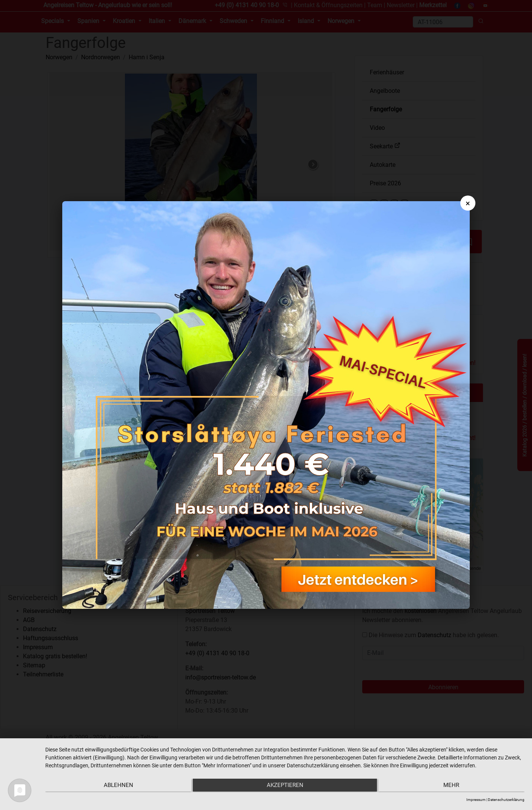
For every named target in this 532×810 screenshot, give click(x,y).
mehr (453, 786)
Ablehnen (117, 786)
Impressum (476, 800)
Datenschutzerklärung (506, 800)
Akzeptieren (285, 786)
